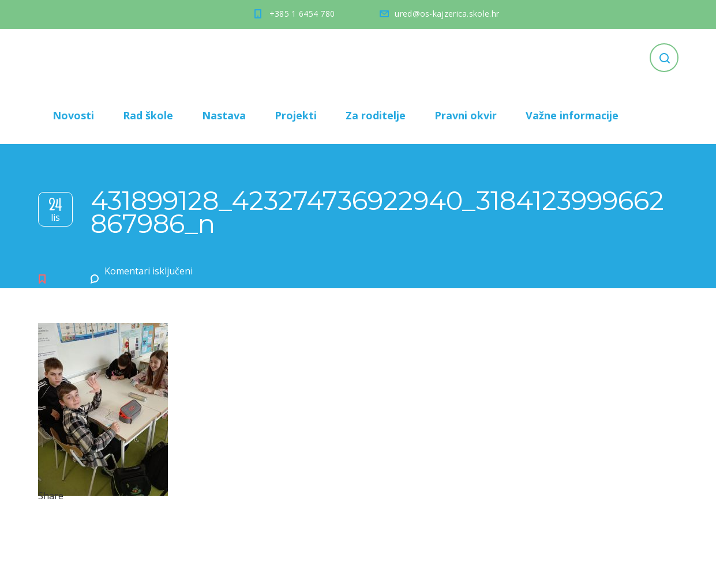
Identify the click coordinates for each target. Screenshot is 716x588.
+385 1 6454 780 (302, 14)
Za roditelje (376, 115)
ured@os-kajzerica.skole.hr (447, 14)
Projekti (296, 115)
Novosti (73, 115)
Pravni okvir (466, 115)
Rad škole (148, 115)
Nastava (224, 115)
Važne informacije (572, 115)
